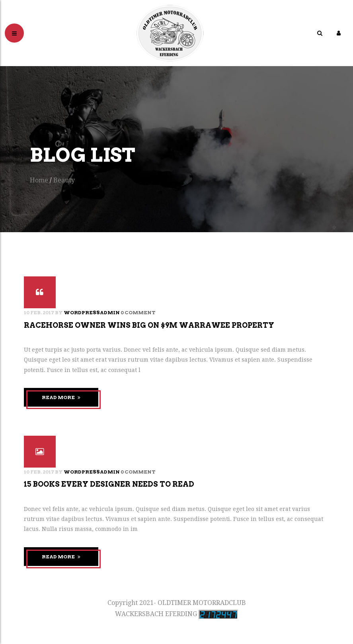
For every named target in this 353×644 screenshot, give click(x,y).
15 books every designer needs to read (109, 484)
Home (39, 180)
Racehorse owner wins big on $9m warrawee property (149, 325)
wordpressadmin (92, 312)
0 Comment (138, 312)
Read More (61, 397)
